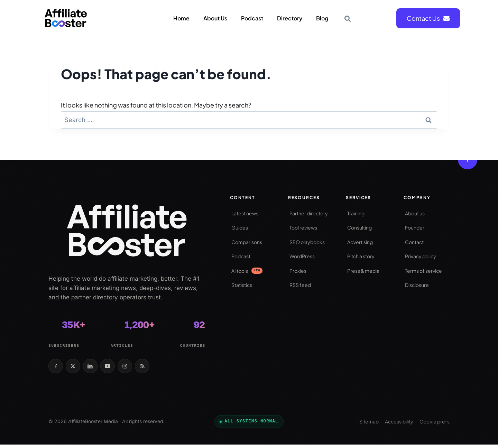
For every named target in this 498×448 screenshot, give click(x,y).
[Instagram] (125, 366)
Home (181, 18)
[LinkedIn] (90, 366)
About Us (215, 18)
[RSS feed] (142, 366)
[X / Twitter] (73, 366)
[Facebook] (56, 366)
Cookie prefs (435, 421)
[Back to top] (468, 160)
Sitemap (369, 421)
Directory (290, 18)
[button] (348, 19)
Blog (322, 18)
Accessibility (399, 421)
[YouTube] (108, 366)
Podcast (252, 18)
